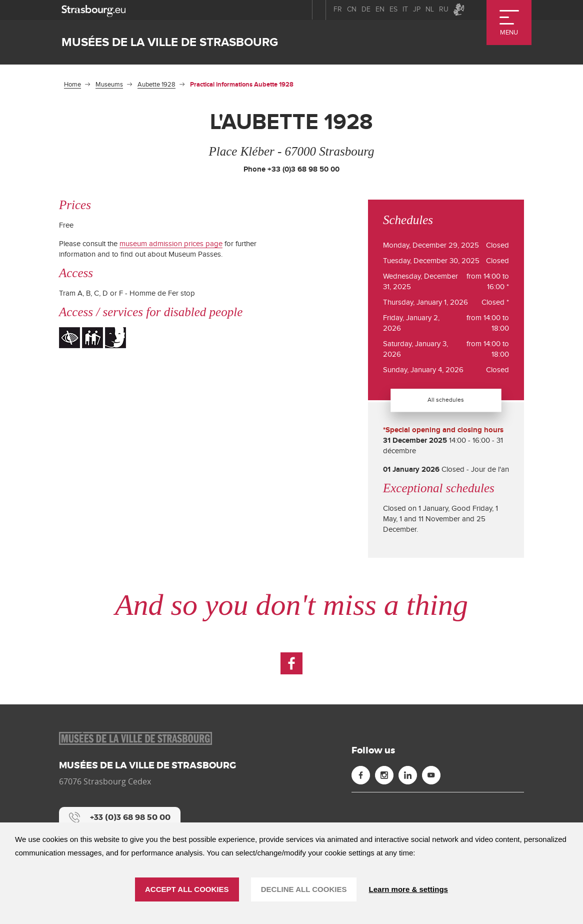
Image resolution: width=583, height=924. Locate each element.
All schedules (446, 400)
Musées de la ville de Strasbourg (170, 42)
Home (72, 85)
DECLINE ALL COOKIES (304, 889)
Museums (109, 85)
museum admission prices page (171, 244)
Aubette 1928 (156, 85)
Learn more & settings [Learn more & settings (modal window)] (408, 889)
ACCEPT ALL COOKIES (187, 889)
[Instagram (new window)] (384, 775)
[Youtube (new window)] (431, 775)
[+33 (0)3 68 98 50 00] (120, 817)
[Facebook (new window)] (291, 663)
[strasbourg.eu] (93, 10)
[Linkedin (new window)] (408, 775)
